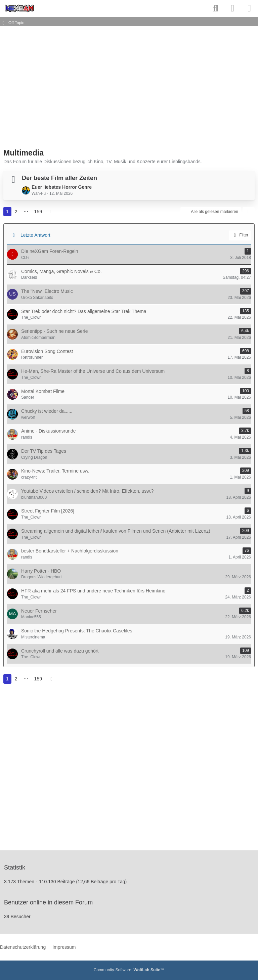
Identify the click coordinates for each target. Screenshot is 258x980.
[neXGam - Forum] (19, 8)
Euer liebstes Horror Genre (62, 187)
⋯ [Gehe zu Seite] (26, 212)
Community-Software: (129, 970)
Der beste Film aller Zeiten (59, 178)
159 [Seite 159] (38, 212)
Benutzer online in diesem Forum (48, 902)
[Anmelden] (232, 8)
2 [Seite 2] (16, 212)
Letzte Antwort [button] (35, 235)
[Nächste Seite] (51, 212)
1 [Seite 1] (7, 212)
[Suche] (216, 8)
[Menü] (249, 8)
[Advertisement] (82, 90)
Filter (240, 235)
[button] (249, 212)
